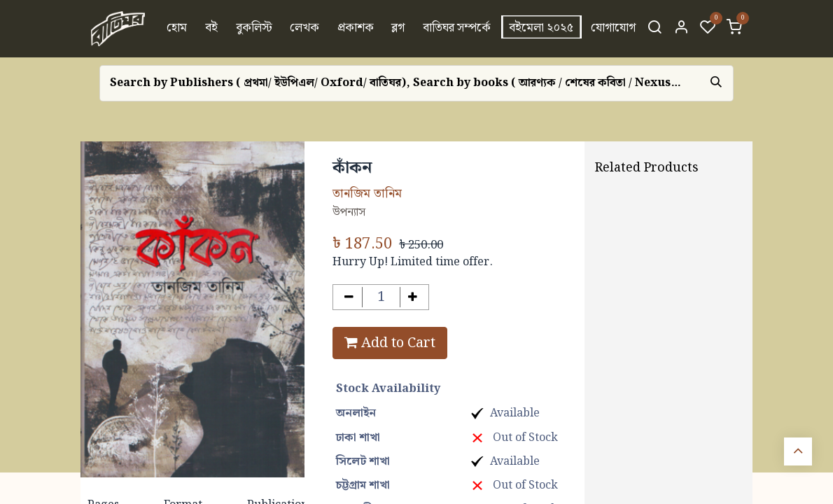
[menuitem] (177, 29)
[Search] (654, 29)
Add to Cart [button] (390, 343)
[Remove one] (349, 297)
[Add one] (413, 297)
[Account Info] (681, 29)
